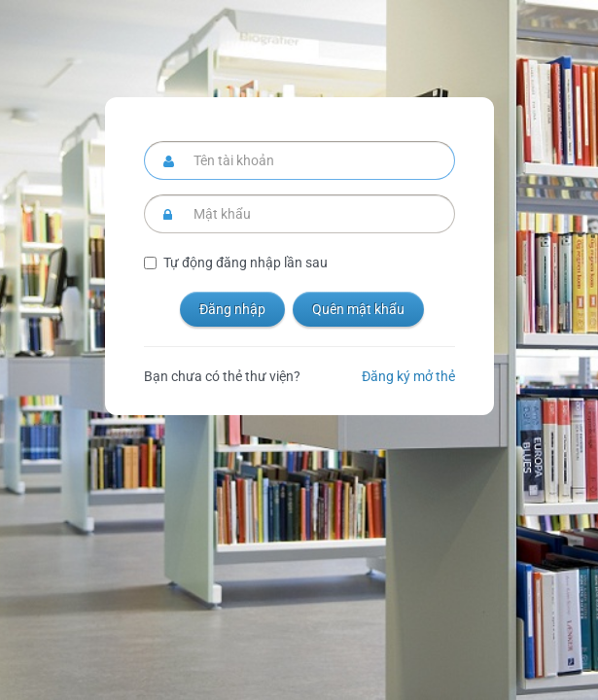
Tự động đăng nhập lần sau (246, 262)
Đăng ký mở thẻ (408, 376)
